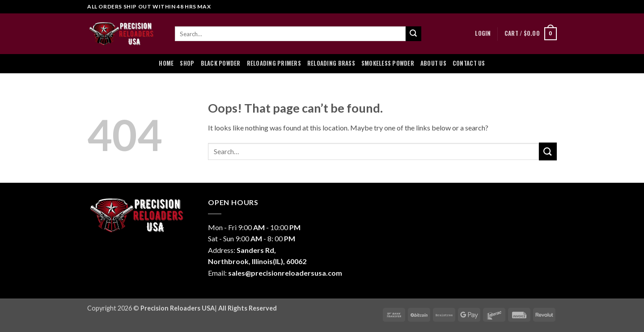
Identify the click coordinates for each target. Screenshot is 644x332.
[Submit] (413, 34)
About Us (433, 63)
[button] (483, 34)
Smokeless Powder (388, 63)
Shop (187, 63)
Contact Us (469, 63)
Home (166, 63)
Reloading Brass (331, 63)
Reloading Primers (274, 63)
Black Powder (221, 63)
